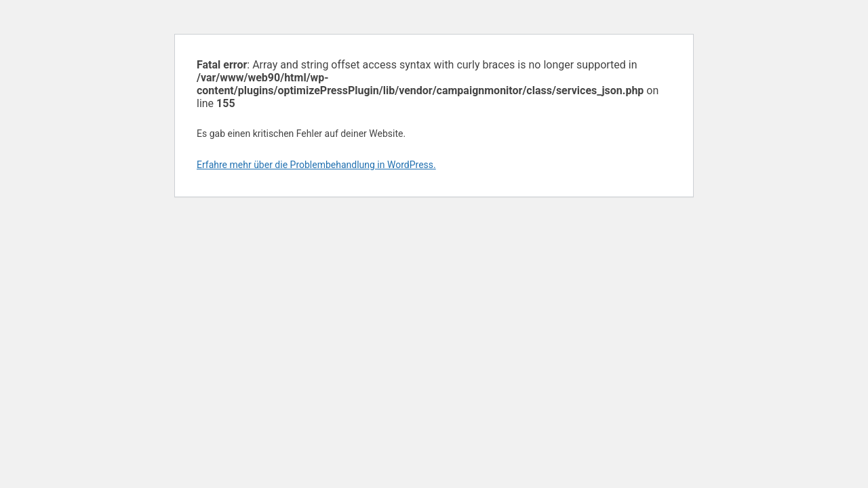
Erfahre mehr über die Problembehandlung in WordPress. (316, 165)
